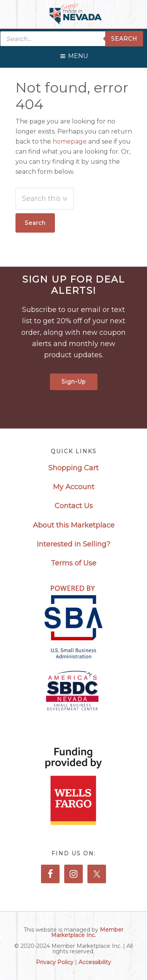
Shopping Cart (73, 468)
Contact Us (74, 506)
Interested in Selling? (73, 544)
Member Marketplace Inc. (87, 932)
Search (124, 39)
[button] (78, 54)
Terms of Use (73, 563)
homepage (70, 141)
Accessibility (95, 962)
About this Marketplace (74, 525)
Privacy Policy (55, 962)
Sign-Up (74, 382)
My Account (74, 487)
